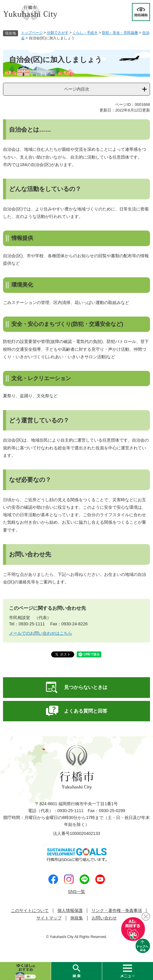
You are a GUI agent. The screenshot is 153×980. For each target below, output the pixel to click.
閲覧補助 (141, 12)
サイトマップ (49, 918)
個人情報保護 (70, 911)
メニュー (127, 971)
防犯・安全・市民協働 (120, 33)
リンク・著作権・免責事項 (117, 911)
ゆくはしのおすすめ (25, 971)
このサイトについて (30, 911)
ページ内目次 (77, 89)
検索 (76, 971)
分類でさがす (58, 33)
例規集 (77, 918)
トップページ (32, 33)
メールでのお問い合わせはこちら (41, 633)
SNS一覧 (76, 892)
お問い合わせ (104, 918)
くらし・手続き (85, 33)
